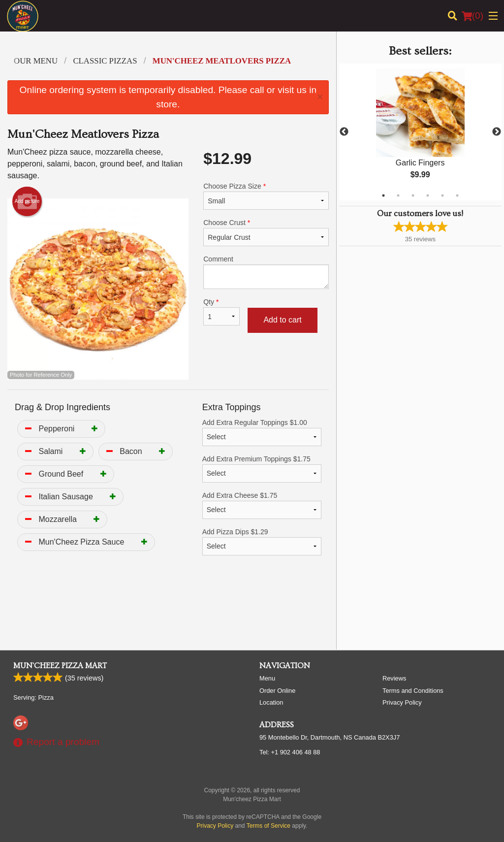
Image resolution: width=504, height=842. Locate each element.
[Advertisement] (168, 610)
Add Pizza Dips (262, 542)
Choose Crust (266, 232)
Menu (267, 678)
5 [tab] (442, 195)
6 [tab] (457, 195)
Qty (221, 312)
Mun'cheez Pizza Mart (60, 666)
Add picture (27, 201)
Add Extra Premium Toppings (262, 469)
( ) (472, 16)
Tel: (290, 752)
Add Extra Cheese (262, 505)
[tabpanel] (420, 132)
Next (497, 132)
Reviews (394, 678)
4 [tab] (428, 195)
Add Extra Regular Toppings (262, 432)
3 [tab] (413, 195)
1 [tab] (383, 195)
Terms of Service (268, 826)
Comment (266, 272)
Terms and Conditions (413, 691)
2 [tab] (398, 195)
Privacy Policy (402, 702)
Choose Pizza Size (266, 196)
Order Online (277, 691)
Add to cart (282, 320)
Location (271, 702)
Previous (344, 132)
